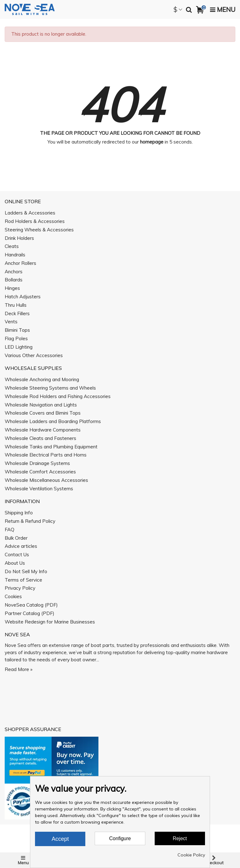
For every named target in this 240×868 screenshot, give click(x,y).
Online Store (23, 201)
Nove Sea (17, 634)
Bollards (14, 280)
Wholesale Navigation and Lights (41, 405)
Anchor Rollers (20, 263)
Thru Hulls (16, 305)
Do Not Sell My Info (26, 571)
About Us (15, 563)
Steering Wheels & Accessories (39, 230)
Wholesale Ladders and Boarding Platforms (53, 421)
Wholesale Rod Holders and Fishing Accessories (58, 396)
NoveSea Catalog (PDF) (31, 605)
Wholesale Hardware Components (43, 430)
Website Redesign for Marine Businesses (50, 622)
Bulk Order (16, 538)
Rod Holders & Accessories (35, 221)
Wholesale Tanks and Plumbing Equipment (51, 447)
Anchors (14, 272)
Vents (11, 322)
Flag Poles (16, 338)
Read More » (19, 669)
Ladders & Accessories (30, 213)
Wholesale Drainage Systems (37, 463)
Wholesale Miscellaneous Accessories (46, 480)
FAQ (10, 530)
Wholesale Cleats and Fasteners (40, 438)
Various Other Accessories (34, 355)
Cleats (12, 246)
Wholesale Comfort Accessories (40, 472)
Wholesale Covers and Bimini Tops (43, 413)
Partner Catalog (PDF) (30, 613)
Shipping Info (19, 513)
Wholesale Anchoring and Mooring (42, 379)
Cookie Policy (191, 855)
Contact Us (17, 555)
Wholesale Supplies (33, 368)
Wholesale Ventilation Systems (39, 489)
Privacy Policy (20, 588)
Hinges (12, 288)
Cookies (13, 596)
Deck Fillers (17, 313)
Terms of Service (23, 580)
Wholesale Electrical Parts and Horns (46, 455)
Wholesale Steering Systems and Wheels (50, 388)
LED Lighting (19, 347)
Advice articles (21, 546)
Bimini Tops (17, 330)
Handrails (15, 255)
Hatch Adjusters (23, 297)
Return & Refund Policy (30, 521)
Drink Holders (19, 238)
